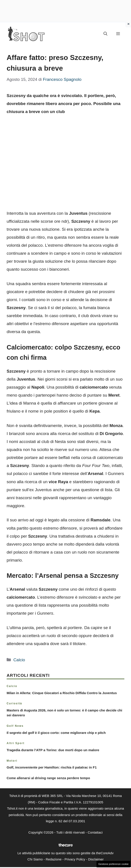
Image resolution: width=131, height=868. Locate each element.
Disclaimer (96, 859)
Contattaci (95, 832)
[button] (105, 34)
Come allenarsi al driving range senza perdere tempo (48, 778)
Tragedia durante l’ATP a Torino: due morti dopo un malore (53, 750)
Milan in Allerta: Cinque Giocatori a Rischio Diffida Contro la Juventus (62, 693)
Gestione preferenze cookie (113, 864)
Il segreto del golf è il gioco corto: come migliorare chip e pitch (56, 733)
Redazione (54, 859)
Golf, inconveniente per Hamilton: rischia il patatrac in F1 (52, 767)
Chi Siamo (35, 859)
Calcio (19, 660)
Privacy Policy (75, 859)
